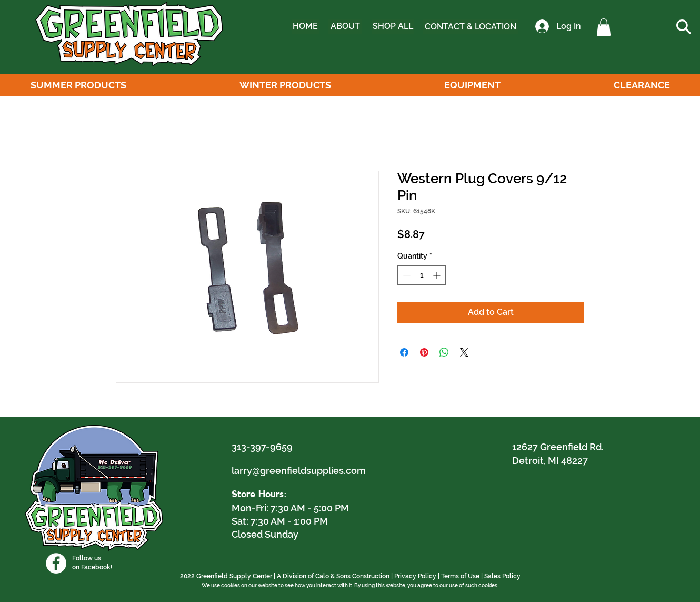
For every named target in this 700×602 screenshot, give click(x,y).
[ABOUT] (345, 26)
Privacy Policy (415, 576)
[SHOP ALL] (393, 26)
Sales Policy (502, 576)
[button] (604, 27)
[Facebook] (56, 563)
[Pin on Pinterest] (424, 352)
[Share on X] (464, 352)
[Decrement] (406, 275)
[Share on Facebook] (404, 352)
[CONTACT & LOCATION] (471, 27)
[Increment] (438, 275)
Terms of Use (460, 576)
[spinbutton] (422, 275)
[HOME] (305, 26)
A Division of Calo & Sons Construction (333, 576)
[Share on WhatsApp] (444, 352)
